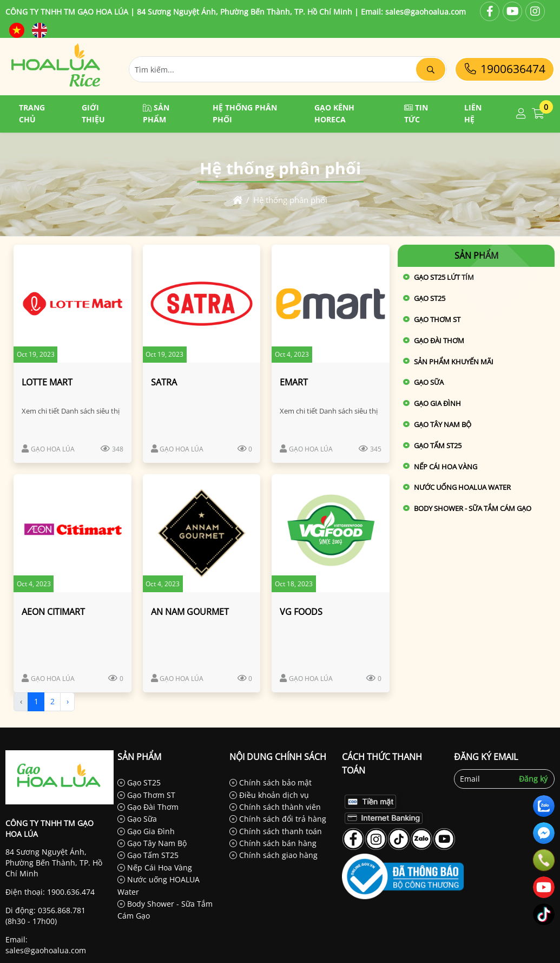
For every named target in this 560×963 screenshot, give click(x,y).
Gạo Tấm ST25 (438, 446)
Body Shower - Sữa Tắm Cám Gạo (473, 508)
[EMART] (331, 304)
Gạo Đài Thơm (439, 340)
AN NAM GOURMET (190, 612)
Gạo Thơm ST (437, 319)
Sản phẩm (156, 113)
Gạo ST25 (139, 782)
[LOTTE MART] (73, 304)
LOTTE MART (47, 382)
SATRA (164, 382)
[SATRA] (202, 304)
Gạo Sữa (429, 382)
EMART (294, 382)
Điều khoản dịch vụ (269, 795)
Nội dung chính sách (278, 757)
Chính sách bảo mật (271, 782)
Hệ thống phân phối (245, 113)
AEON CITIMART (53, 612)
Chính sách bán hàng (273, 843)
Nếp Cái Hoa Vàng (446, 467)
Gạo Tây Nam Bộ (443, 424)
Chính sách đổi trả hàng (278, 819)
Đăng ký (533, 779)
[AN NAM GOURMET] (202, 533)
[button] (521, 114)
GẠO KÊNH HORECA (334, 113)
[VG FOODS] (331, 533)
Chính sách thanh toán (276, 831)
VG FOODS (301, 612)
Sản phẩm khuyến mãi (454, 362)
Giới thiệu (93, 113)
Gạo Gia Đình (437, 403)
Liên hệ (473, 113)
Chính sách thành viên (275, 807)
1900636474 (505, 69)
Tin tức (416, 113)
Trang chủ (32, 113)
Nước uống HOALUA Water (462, 487)
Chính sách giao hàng (274, 855)
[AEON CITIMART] (73, 533)
